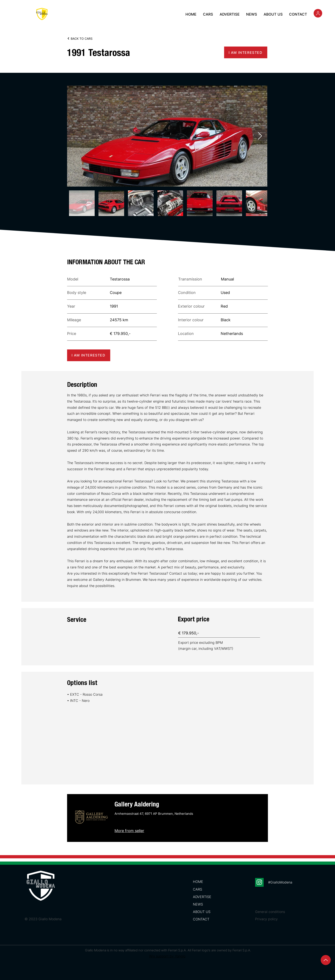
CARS (198, 889)
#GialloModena (280, 882)
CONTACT (201, 919)
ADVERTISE (202, 897)
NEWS (198, 904)
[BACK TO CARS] (86, 38)
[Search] (318, 13)
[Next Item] (260, 136)
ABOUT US (202, 912)
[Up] (326, 960)
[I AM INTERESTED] (246, 52)
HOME (198, 882)
